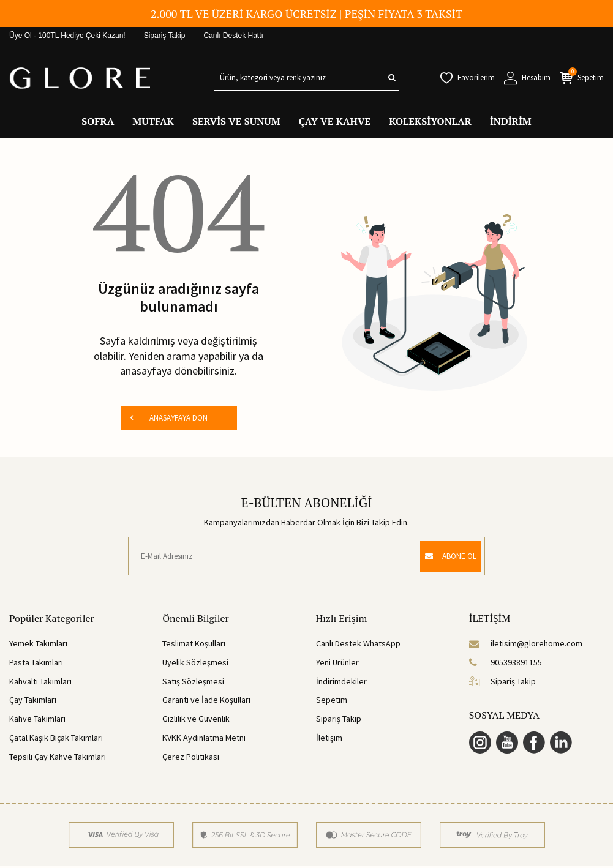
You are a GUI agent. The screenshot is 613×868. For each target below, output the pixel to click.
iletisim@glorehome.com (526, 646)
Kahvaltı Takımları (40, 683)
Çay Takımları (33, 702)
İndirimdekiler (341, 683)
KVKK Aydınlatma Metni (204, 740)
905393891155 (506, 665)
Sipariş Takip (165, 36)
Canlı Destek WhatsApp (358, 646)
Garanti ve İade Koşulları (206, 702)
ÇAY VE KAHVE (335, 121)
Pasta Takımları (36, 665)
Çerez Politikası (191, 758)
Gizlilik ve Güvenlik (196, 721)
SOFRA (98, 121)
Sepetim (332, 702)
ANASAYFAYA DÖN (168, 419)
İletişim (329, 740)
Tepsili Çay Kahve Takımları (58, 758)
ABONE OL (444, 558)
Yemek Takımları (38, 646)
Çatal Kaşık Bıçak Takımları (56, 740)
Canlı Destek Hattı (233, 36)
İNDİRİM (511, 121)
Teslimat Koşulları (194, 646)
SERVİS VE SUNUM (236, 121)
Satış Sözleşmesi (193, 683)
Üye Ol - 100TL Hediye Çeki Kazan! (67, 36)
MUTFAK (153, 121)
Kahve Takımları (37, 721)
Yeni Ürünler (337, 665)
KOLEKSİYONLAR (430, 121)
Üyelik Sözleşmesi (195, 665)
